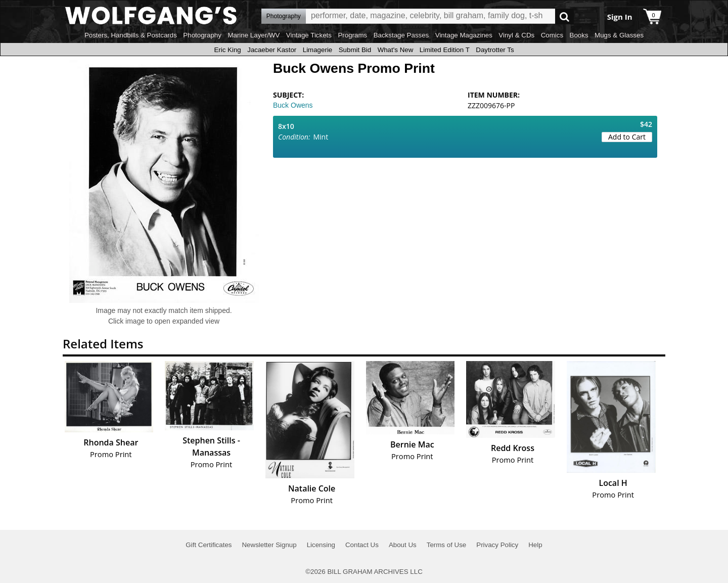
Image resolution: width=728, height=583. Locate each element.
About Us (403, 545)
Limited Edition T (445, 50)
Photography (202, 35)
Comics (552, 35)
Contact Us (362, 545)
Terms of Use (447, 545)
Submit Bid (355, 50)
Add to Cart (627, 137)
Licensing (321, 545)
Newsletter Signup (269, 545)
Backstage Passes (401, 35)
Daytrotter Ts (495, 50)
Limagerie (318, 50)
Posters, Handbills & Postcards (131, 35)
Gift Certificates (209, 545)
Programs (352, 35)
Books (579, 35)
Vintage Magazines (464, 35)
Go (564, 16)
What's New (396, 50)
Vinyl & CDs (516, 35)
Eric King (227, 50)
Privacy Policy (497, 545)
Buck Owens (293, 105)
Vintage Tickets (309, 35)
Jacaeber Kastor (272, 50)
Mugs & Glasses (619, 35)
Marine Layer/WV (254, 35)
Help (535, 545)
